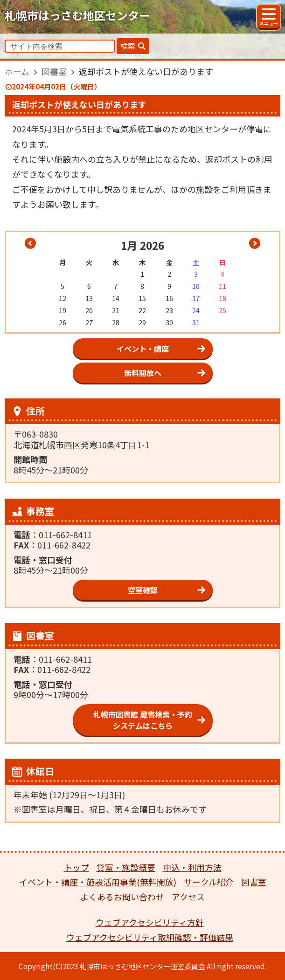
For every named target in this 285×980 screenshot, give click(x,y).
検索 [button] (128, 46)
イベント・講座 (143, 349)
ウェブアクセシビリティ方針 (150, 922)
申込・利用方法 (192, 867)
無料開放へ (143, 373)
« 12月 (30, 243)
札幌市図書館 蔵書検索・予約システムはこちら (143, 720)
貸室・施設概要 (126, 867)
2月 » (255, 243)
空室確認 (143, 590)
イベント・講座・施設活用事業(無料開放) (98, 882)
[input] (60, 46)
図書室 (254, 882)
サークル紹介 (209, 882)
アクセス (188, 897)
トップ (76, 867)
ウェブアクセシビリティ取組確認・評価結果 (150, 937)
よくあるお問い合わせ (122, 897)
